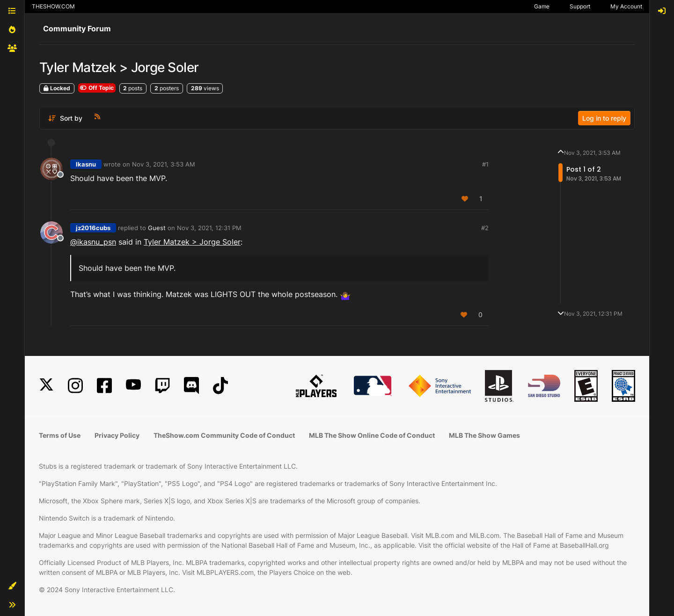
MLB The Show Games (484, 435)
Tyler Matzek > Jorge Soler (192, 242)
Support (580, 6)
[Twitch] (162, 386)
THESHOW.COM (53, 6)
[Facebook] (104, 386)
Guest (157, 228)
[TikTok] (220, 386)
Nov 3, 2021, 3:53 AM (164, 164)
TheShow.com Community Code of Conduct (224, 435)
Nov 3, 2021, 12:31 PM (209, 228)
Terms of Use (60, 435)
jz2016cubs (93, 228)
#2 (485, 228)
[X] (46, 386)
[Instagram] (75, 386)
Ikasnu (86, 164)
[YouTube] (133, 386)
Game (542, 6)
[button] (12, 586)
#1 (485, 164)
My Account (626, 6)
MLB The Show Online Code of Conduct (372, 435)
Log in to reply (604, 118)
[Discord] (191, 386)
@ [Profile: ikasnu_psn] (93, 242)
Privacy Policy (117, 435)
